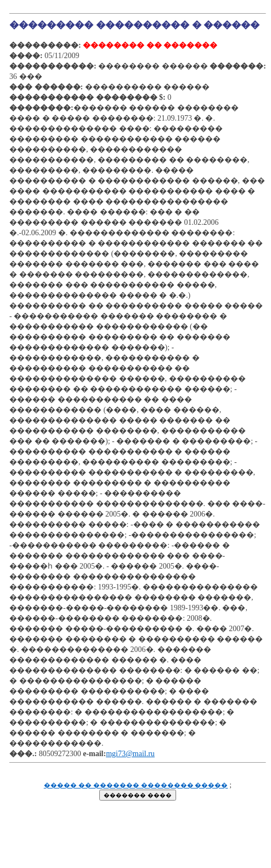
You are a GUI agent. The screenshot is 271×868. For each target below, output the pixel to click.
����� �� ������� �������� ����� (136, 785)
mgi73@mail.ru (130, 754)
